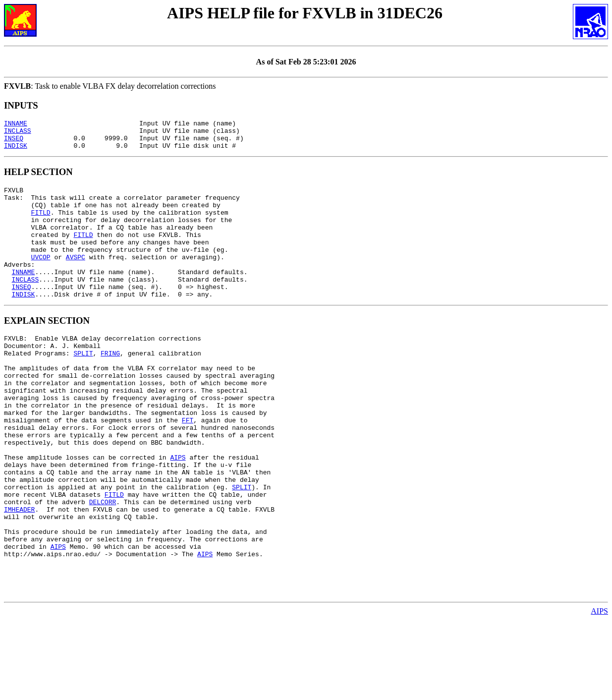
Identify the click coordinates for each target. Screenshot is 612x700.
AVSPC (76, 278)
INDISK (16, 151)
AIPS (178, 511)
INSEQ (14, 142)
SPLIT (83, 386)
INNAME (16, 124)
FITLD (41, 224)
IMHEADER (19, 573)
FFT (188, 466)
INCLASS (18, 133)
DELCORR (103, 564)
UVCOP (41, 278)
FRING (110, 386)
